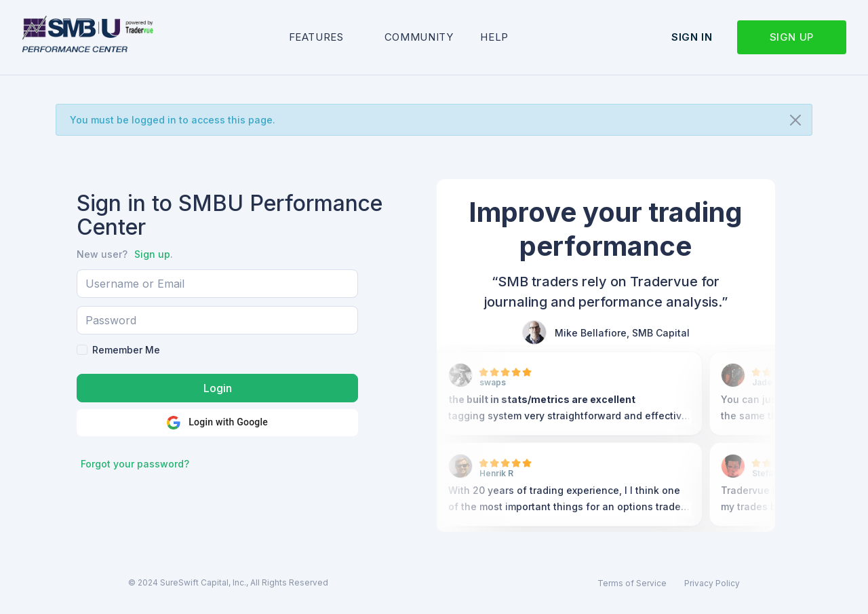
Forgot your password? (135, 464)
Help (494, 37)
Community (419, 37)
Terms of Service (632, 583)
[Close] (795, 120)
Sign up (792, 37)
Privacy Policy (712, 583)
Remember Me (126, 350)
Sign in (692, 37)
